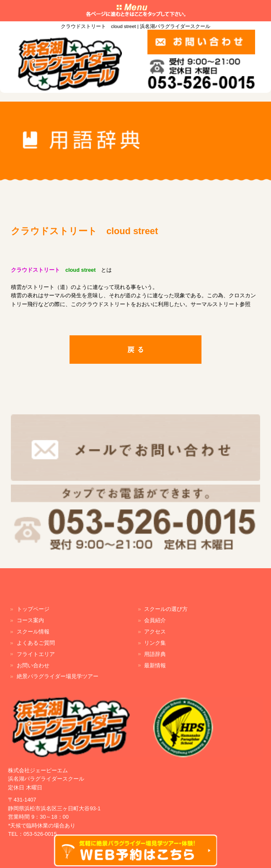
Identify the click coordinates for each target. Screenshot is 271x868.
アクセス (155, 632)
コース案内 (30, 620)
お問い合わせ (33, 665)
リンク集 (155, 643)
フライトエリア (36, 654)
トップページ (33, 609)
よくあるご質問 (36, 643)
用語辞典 (155, 654)
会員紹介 (155, 620)
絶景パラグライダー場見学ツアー (58, 676)
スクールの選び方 (166, 609)
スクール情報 (33, 632)
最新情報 (155, 665)
